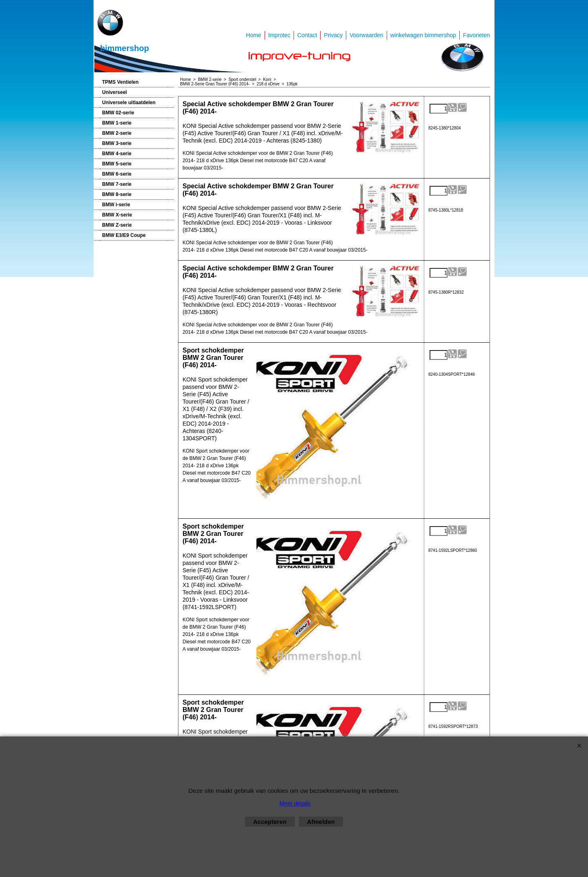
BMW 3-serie (117, 143)
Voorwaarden (366, 35)
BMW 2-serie (117, 133)
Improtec (279, 35)
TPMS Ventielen (120, 82)
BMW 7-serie (117, 184)
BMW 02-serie (118, 113)
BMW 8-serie (117, 194)
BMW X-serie (117, 215)
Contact (307, 35)
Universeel (115, 92)
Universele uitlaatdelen (129, 103)
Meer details (295, 803)
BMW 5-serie (117, 164)
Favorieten (477, 35)
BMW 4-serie (117, 154)
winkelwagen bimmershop (423, 35)
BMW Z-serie (117, 225)
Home (253, 35)
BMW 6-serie (117, 174)
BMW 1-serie (117, 123)
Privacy (333, 35)
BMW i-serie (116, 205)
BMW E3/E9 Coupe (124, 235)
